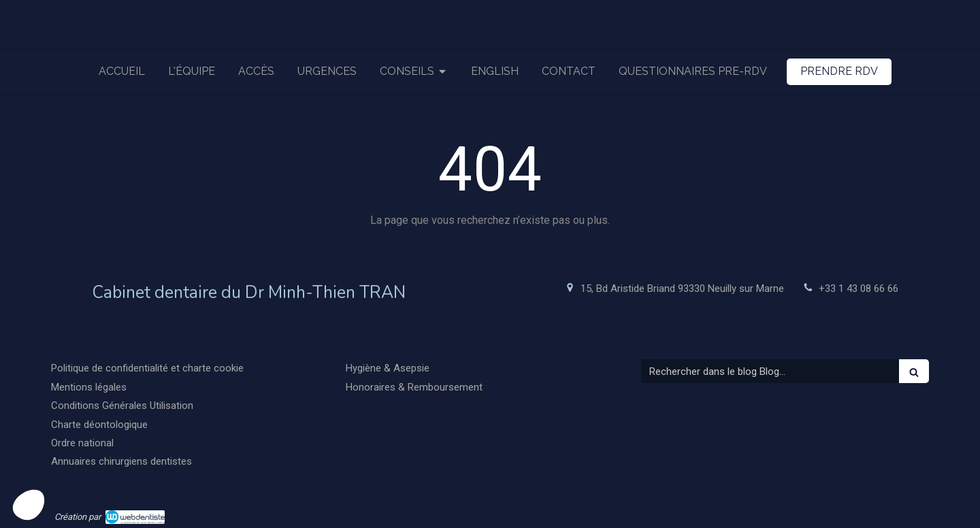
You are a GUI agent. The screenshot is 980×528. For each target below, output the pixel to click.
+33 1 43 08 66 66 (859, 288)
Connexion (901, 515)
